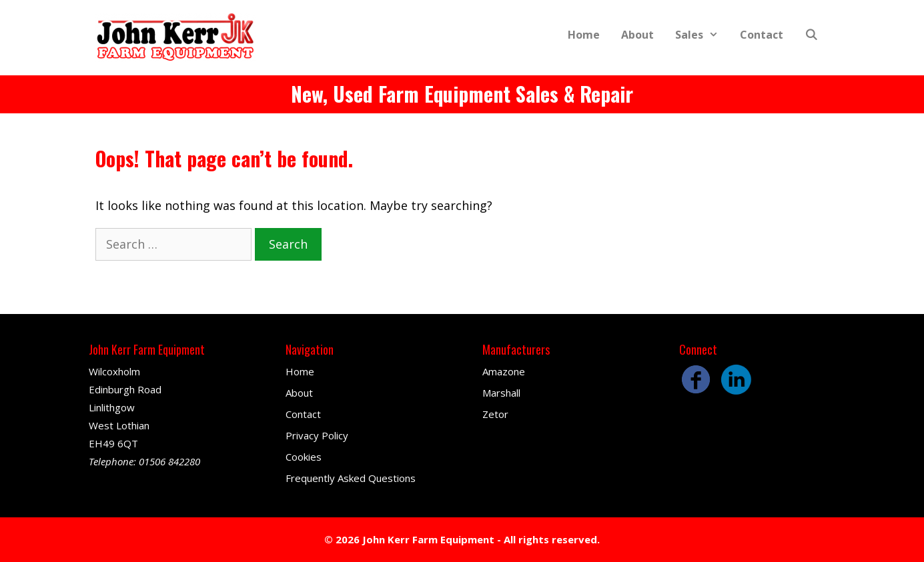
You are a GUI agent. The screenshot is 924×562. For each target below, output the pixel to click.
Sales (702, 35)
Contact (762, 35)
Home (584, 35)
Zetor (495, 414)
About (637, 35)
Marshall (501, 393)
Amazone (504, 371)
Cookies (304, 457)
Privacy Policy (317, 435)
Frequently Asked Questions (351, 478)
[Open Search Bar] (812, 35)
